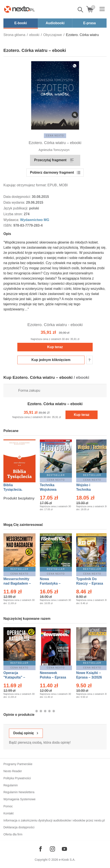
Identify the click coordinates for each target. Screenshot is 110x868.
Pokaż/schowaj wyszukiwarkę (81, 10)
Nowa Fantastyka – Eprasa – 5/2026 (53, 583)
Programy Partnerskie (18, 764)
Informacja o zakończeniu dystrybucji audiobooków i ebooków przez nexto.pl (54, 820)
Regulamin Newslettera (19, 792)
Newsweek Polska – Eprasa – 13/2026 (53, 677)
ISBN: (8, 225)
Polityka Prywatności (17, 778)
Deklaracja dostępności (19, 827)
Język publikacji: (16, 208)
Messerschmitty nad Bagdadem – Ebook (17, 583)
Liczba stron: (14, 214)
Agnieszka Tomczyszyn (54, 150)
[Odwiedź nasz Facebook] (40, 849)
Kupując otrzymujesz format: (25, 185)
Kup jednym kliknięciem (51, 360)
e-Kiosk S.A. (67, 860)
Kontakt (8, 813)
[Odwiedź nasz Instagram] (52, 849)
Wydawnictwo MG (35, 220)
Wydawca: (12, 220)
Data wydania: (15, 202)
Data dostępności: (18, 197)
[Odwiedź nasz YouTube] (64, 849)
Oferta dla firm (13, 834)
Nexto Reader (13, 771)
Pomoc (8, 806)
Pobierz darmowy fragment (52, 172)
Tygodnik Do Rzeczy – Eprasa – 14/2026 (90, 583)
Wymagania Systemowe (19, 799)
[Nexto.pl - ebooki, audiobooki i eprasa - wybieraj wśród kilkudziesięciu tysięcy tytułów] (19, 9)
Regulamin (11, 785)
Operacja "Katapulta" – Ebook (14, 677)
